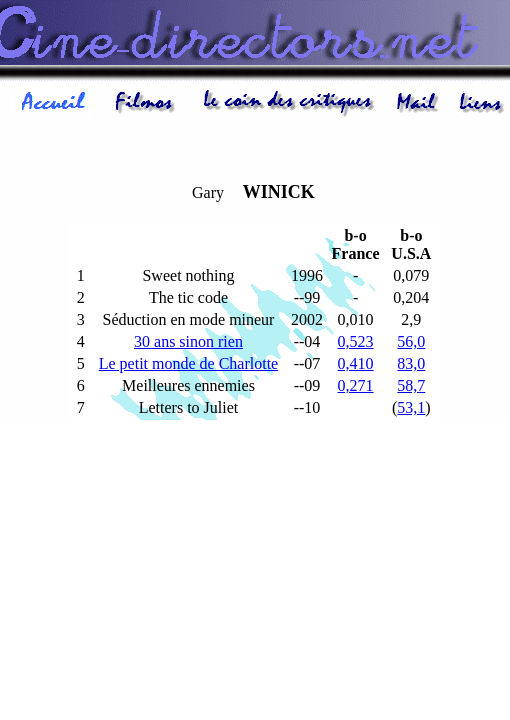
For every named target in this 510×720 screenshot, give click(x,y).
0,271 (356, 385)
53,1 (411, 407)
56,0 (411, 341)
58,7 (411, 385)
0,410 (356, 363)
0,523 (356, 341)
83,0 (411, 363)
